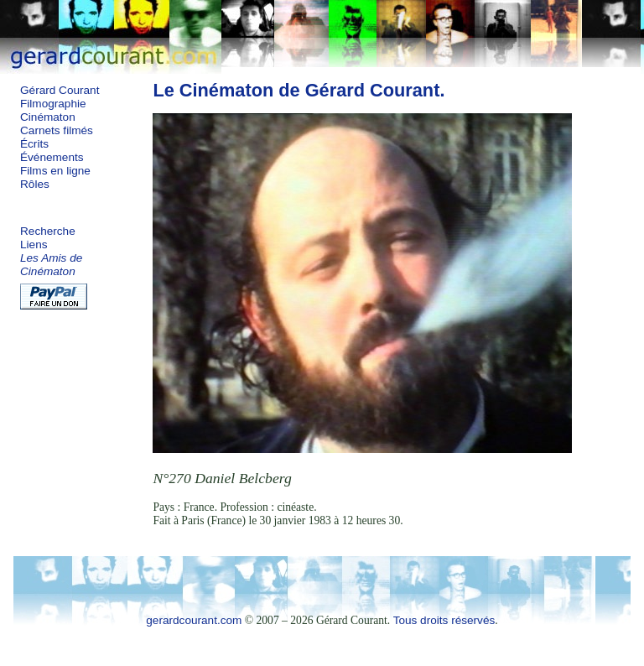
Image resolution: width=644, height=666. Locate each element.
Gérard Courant (60, 90)
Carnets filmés (57, 130)
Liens (34, 245)
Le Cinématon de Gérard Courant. (299, 90)
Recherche (48, 231)
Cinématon (48, 117)
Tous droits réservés (444, 620)
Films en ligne (55, 171)
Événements (52, 157)
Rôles (35, 184)
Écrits (34, 144)
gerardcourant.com (194, 620)
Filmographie (53, 104)
